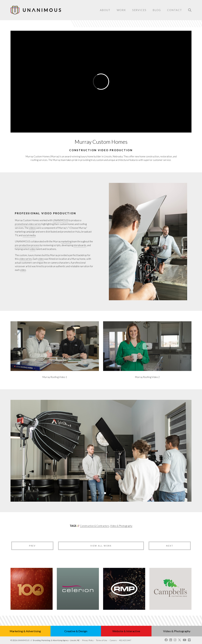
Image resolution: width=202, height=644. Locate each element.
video (33, 249)
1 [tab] (96, 493)
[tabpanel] (101, 451)
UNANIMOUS (60, 220)
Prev (32, 546)
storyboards (80, 245)
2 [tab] (99, 493)
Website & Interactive (126, 631)
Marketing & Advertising (25, 631)
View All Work (101, 546)
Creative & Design (76, 631)
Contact (174, 10)
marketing (66, 241)
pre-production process (27, 245)
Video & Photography (121, 526)
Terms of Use (102, 640)
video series (26, 259)
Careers (113, 640)
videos (32, 228)
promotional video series (28, 224)
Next (170, 546)
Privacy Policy (88, 640)
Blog (157, 10)
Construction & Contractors (95, 526)
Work (121, 10)
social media (29, 235)
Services (139, 10)
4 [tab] (105, 493)
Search (190, 10)
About (105, 10)
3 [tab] (102, 493)
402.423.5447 (125, 640)
